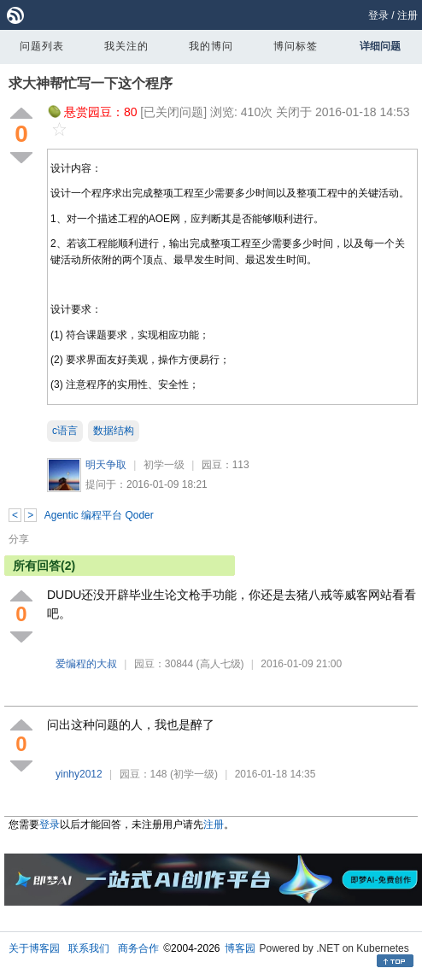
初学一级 (164, 465)
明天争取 (106, 465)
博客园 (240, 948)
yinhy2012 (79, 774)
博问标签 (296, 46)
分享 (19, 539)
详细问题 (380, 46)
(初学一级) (194, 774)
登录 (378, 15)
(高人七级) (220, 664)
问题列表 (42, 46)
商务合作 (138, 948)
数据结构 (114, 431)
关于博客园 (34, 948)
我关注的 (126, 46)
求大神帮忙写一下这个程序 (91, 83)
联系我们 (89, 948)
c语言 (65, 431)
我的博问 (211, 46)
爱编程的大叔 (86, 664)
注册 (407, 15)
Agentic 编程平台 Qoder (99, 515)
